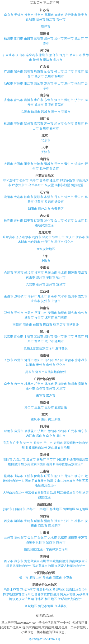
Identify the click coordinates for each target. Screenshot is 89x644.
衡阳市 (39, 360)
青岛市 (18, 100)
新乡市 (73, 313)
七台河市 (34, 242)
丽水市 (54, 128)
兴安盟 (49, 185)
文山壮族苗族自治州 (68, 481)
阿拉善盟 (77, 185)
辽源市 (39, 221)
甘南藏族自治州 (57, 549)
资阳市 (58, 443)
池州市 (51, 284)
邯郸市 (44, 55)
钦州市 (73, 384)
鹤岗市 (47, 237)
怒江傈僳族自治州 (69, 493)
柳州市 (19, 384)
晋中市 (69, 164)
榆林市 (79, 521)
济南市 (8, 100)
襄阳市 (49, 336)
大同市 (18, 164)
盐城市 (30, 20)
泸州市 (42, 431)
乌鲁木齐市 (12, 589)
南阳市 (17, 325)
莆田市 (29, 38)
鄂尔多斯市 (68, 180)
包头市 (24, 180)
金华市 (69, 124)
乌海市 (34, 180)
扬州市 (41, 20)
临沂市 (26, 112)
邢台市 (54, 55)
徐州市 (29, 15)
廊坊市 (48, 60)
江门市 (69, 72)
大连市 (18, 197)
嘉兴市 (39, 124)
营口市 (79, 197)
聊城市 (46, 112)
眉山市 (61, 436)
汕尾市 (8, 83)
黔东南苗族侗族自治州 (37, 464)
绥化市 (69, 242)
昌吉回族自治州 (77, 589)
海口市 (29, 407)
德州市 (35, 112)
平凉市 (83, 537)
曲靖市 (18, 476)
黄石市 (18, 336)
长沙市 (9, 360)
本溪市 (49, 197)
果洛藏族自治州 (21, 566)
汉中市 (69, 521)
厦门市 (18, 38)
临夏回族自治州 (35, 549)
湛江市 (79, 72)
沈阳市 (8, 197)
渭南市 (49, 521)
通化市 (49, 221)
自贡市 (19, 431)
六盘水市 (19, 459)
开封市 (19, 313)
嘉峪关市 (20, 537)
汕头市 (49, 72)
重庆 (44, 419)
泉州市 (49, 38)
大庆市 (70, 237)
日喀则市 (19, 509)
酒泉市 (30, 542)
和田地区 (51, 599)
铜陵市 (73, 273)
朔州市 (59, 164)
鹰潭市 (62, 296)
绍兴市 (59, 124)
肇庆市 (39, 76)
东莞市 (49, 83)
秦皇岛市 (32, 55)
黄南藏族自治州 (57, 561)
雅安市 (38, 443)
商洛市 (43, 526)
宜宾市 (8, 443)
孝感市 (79, 336)
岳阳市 (59, 360)
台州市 (44, 128)
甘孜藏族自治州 (36, 448)
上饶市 (56, 301)
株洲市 (19, 360)
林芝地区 (82, 509)
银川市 (24, 578)
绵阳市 (62, 431)
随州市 (59, 341)
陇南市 (61, 542)
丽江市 (59, 476)
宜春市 (35, 301)
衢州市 (79, 124)
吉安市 (83, 296)
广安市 (18, 443)
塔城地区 (31, 606)
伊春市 (80, 237)
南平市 (69, 38)
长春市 (8, 221)
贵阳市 (8, 459)
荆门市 (69, 336)
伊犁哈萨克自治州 (70, 599)
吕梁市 (54, 169)
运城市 (79, 164)
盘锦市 (49, 202)
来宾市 (41, 396)
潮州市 (69, 83)
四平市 (29, 221)
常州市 (39, 15)
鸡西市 (37, 237)
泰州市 (61, 20)
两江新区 (54, 419)
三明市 (39, 38)
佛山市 (59, 72)
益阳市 (30, 365)
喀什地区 (37, 599)
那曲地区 (56, 509)
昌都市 (31, 509)
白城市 (79, 221)
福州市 (8, 38)
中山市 (59, 83)
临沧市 (79, 476)
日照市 (49, 105)
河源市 (18, 83)
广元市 (73, 431)
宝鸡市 (29, 521)
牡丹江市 (47, 242)
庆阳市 (41, 542)
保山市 (39, 476)
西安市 (8, 521)
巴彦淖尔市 (20, 185)
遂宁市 (83, 431)
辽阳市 (39, 202)
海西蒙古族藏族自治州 (70, 566)
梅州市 (59, 76)
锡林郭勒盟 (62, 185)
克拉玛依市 (28, 589)
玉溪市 (29, 476)
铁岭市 (59, 202)
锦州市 (69, 197)
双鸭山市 (58, 237)
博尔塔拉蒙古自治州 (17, 594)
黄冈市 (39, 341)
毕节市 (51, 459)
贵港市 (83, 384)
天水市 (52, 537)
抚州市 (46, 301)
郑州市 (9, 313)
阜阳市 (51, 277)
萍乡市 (32, 296)
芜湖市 (19, 273)
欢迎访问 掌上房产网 (44, 2)
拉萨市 (8, 509)
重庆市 (35, 419)
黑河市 (59, 242)
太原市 (8, 164)
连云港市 (71, 15)
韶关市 (18, 72)
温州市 (29, 124)
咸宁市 (49, 341)
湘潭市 (29, 360)
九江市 (42, 296)
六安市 (30, 284)
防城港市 (61, 384)
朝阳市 (32, 209)
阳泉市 (29, 164)
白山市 (59, 221)
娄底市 (30, 372)
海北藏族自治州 (35, 561)
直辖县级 (73, 325)
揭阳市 (79, 83)
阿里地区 (69, 509)
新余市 (52, 296)
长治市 (39, 164)
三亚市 (39, 407)
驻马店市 (59, 325)
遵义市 (31, 459)
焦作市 (83, 313)
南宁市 (9, 384)
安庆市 (83, 273)
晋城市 (49, 164)
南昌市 (9, 296)
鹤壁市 (62, 313)
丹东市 (59, 197)
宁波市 (18, 124)
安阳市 (52, 313)
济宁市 (79, 100)
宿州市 (61, 277)
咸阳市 (39, 521)
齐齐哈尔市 (23, 237)
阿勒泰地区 (46, 606)
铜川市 (18, 521)
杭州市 (8, 124)
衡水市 (58, 60)
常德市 (69, 360)
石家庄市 (9, 55)
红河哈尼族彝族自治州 (37, 481)
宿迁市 (46, 27)
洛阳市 (29, 313)
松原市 (69, 221)
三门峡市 (61, 318)
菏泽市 (66, 112)
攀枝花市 (31, 431)
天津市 (46, 152)
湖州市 (49, 124)
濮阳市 (29, 318)
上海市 (46, 261)
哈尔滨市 (9, 237)
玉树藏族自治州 (43, 566)
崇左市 (51, 396)
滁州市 (41, 277)
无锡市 (19, 15)
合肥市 (9, 273)
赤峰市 (44, 180)
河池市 (61, 388)
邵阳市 (49, 360)
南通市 (59, 15)
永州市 (51, 365)
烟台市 (59, 100)
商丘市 (27, 325)
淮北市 (62, 273)
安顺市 (41, 459)
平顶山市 (41, 313)
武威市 (62, 537)
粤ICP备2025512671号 (44, 639)
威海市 (39, 105)
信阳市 (38, 325)
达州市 (28, 443)
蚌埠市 (29, 273)
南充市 (51, 436)
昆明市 (8, 476)
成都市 (9, 431)
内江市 (30, 436)
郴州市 (41, 365)
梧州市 (39, 384)
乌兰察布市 (36, 185)
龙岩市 (79, 38)
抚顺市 (39, 197)
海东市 (19, 561)
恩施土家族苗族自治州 (39, 348)
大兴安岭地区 (46, 249)
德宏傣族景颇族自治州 (41, 493)
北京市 (46, 140)
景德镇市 (20, 296)
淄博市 (29, 100)
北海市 (49, 384)
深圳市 (29, 72)
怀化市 (61, 365)
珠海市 (39, 72)
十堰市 (29, 336)
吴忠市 (47, 578)
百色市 (41, 388)
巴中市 (48, 443)
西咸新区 (54, 526)
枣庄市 (39, 100)
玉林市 (30, 388)
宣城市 (61, 284)
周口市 (48, 325)
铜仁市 (61, 459)
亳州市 (41, 284)
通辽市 (54, 180)
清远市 (39, 83)
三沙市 (49, 407)
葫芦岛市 (44, 209)
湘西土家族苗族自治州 (51, 372)
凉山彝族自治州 (59, 448)
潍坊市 (69, 100)
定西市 (51, 542)
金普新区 (57, 209)
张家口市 (76, 55)
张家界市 (81, 360)
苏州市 (49, 15)
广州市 (8, 72)
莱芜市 (59, 105)
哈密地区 (59, 589)
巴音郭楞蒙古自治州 (45, 594)
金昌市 (32, 537)
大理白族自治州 (14, 493)
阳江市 (29, 83)
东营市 (49, 100)
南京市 (9, 15)
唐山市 (20, 55)
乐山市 (41, 436)
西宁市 (8, 561)
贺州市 (51, 388)
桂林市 (29, 384)
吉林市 (18, 221)
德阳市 (52, 431)
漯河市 (49, 318)
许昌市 (39, 318)
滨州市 (56, 112)
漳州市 (59, 38)
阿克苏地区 (68, 594)
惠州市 (49, 76)
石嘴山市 (36, 578)
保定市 (64, 55)
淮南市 (39, 273)
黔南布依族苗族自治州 (68, 464)
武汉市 (8, 336)
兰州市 (9, 537)
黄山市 (30, 277)
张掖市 (73, 537)
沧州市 (38, 60)
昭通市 (49, 476)
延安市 (59, 521)
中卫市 (68, 578)
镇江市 (51, 20)
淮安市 (83, 15)
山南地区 (43, 509)
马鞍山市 (51, 273)
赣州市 (73, 296)
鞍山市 (29, 197)
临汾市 (44, 169)
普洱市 (69, 476)
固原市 (57, 578)
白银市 (42, 537)
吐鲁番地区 (44, 589)
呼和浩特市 (11, 180)
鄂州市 (59, 336)
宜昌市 (39, 336)
